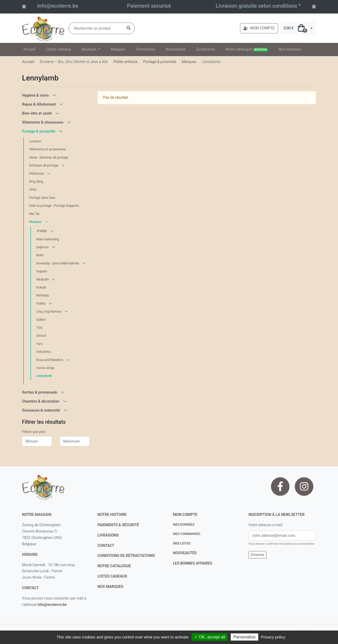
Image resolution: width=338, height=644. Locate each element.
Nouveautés (176, 49)
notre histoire (112, 515)
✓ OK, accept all (210, 637)
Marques (189, 62)
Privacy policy (273, 637)
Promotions (146, 49)
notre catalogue (114, 566)
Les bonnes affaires (193, 563)
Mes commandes (187, 534)
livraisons (108, 535)
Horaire (30, 555)
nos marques (110, 587)
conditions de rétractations (126, 556)
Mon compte (185, 515)
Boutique (89, 49)
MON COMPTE (259, 28)
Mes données (184, 525)
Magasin (118, 49)
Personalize (244, 637)
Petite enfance (125, 62)
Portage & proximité (160, 62)
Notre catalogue (247, 49)
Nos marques (290, 49)
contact (30, 588)
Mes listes (182, 543)
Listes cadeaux (59, 49)
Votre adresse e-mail (265, 525)
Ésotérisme (206, 49)
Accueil (29, 49)
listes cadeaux (112, 576)
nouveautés (185, 553)
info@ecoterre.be (52, 605)
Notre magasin (37, 515)
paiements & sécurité (118, 525)
